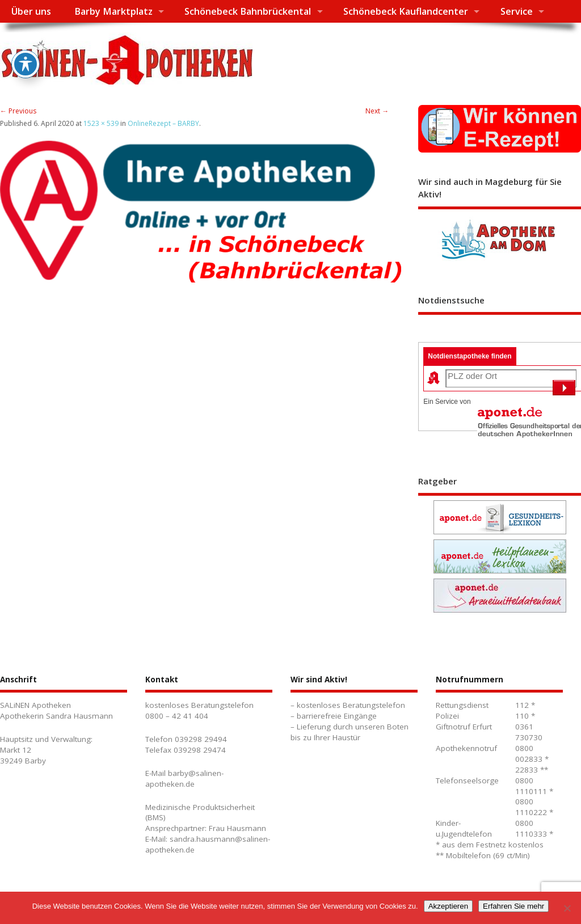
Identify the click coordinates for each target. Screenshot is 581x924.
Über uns (31, 11)
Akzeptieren (448, 906)
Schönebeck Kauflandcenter (406, 11)
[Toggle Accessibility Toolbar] (26, 49)
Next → (377, 111)
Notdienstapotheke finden (470, 356)
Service (517, 11)
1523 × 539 (101, 123)
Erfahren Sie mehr (513, 906)
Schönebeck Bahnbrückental (248, 11)
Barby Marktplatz (113, 11)
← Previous (18, 111)
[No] (567, 908)
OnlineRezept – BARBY (163, 123)
